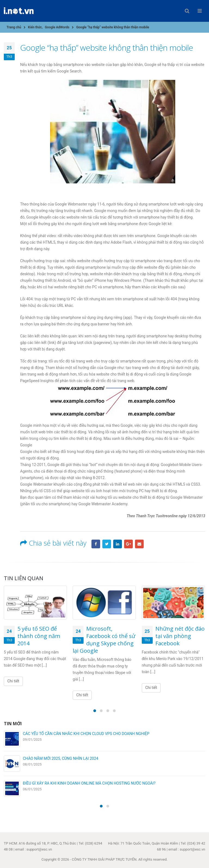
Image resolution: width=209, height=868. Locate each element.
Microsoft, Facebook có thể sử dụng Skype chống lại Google (104, 640)
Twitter (107, 544)
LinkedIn (118, 544)
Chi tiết (13, 681)
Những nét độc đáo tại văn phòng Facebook (180, 636)
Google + (128, 544)
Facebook (96, 544)
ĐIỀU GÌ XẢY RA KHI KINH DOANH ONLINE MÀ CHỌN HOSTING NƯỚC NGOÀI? (89, 783)
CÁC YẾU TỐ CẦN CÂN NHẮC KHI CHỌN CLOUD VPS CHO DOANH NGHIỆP (86, 734)
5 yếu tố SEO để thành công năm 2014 (39, 636)
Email (139, 544)
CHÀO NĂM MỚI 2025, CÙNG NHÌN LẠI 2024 (61, 758)
